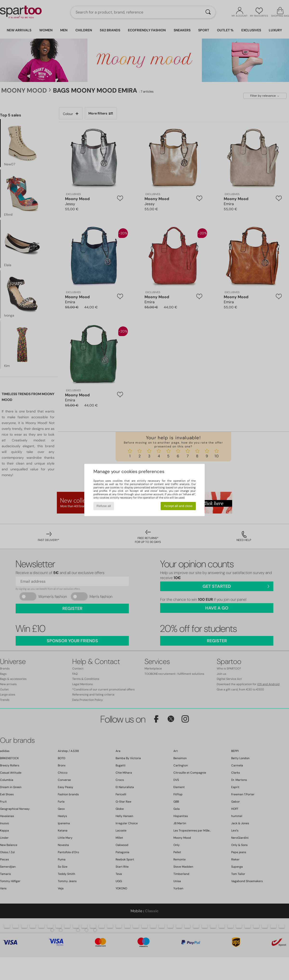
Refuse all (104, 506)
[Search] (208, 12)
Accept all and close (178, 506)
